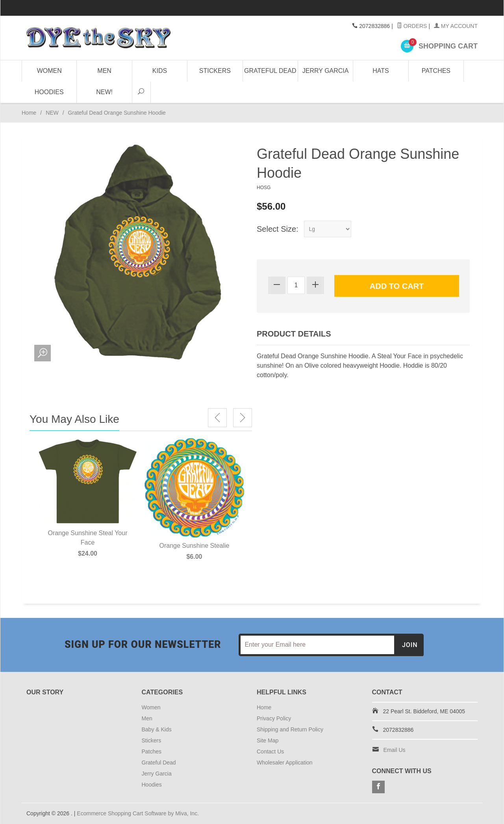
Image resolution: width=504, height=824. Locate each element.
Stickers (215, 71)
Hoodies (49, 92)
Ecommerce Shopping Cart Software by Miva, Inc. (138, 813)
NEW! (104, 92)
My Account (456, 26)
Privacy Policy (274, 718)
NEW (52, 113)
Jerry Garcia (326, 71)
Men (104, 71)
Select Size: (278, 229)
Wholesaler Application (285, 763)
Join (410, 645)
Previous (217, 418)
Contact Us (270, 751)
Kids (160, 71)
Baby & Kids (157, 729)
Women (49, 71)
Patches (436, 71)
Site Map (268, 740)
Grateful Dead (270, 71)
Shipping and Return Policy (290, 729)
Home (29, 113)
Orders (412, 26)
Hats (381, 71)
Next (243, 418)
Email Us (395, 750)
